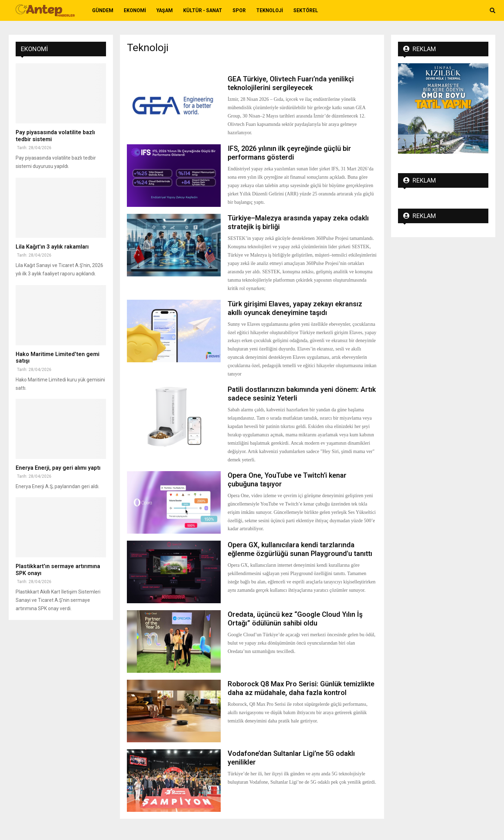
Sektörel (306, 10)
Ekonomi (135, 10)
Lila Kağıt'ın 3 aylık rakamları (52, 247)
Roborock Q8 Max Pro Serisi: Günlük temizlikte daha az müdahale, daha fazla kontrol (301, 688)
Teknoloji (270, 10)
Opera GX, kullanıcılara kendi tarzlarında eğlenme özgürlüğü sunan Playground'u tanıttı (300, 549)
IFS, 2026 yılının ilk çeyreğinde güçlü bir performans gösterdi (289, 153)
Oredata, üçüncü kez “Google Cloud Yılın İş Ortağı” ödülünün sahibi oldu (295, 619)
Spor (239, 10)
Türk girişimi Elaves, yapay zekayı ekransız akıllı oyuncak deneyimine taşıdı (295, 308)
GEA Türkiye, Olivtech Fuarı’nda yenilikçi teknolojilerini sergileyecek (291, 83)
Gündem (103, 10)
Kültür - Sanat (203, 10)
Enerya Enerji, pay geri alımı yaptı (58, 468)
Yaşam (165, 10)
